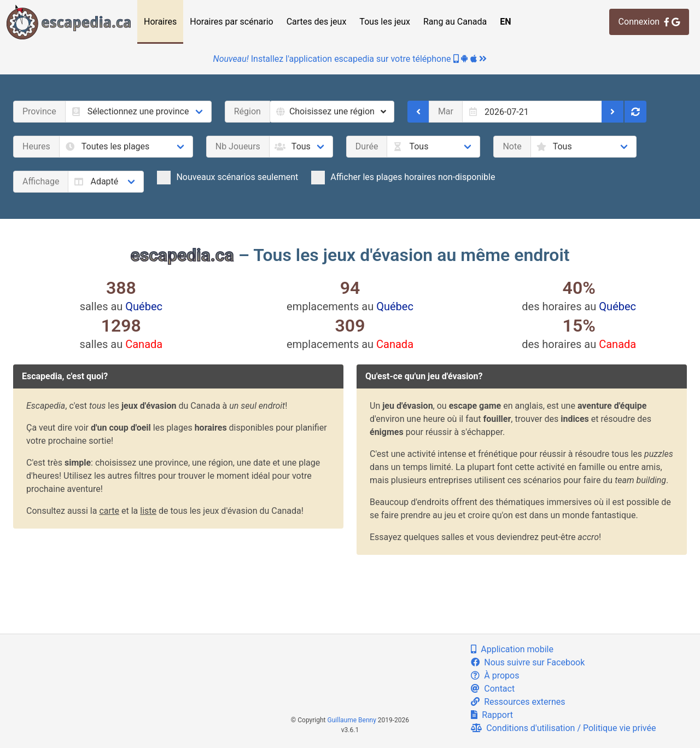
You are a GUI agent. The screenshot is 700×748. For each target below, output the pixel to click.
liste (148, 511)
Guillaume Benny (352, 720)
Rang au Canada (455, 22)
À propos (495, 675)
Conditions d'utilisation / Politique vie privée (563, 728)
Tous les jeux (385, 22)
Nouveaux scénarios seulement (227, 177)
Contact (493, 689)
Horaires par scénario (231, 22)
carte (109, 511)
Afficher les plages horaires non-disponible (403, 177)
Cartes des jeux (317, 22)
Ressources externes (518, 702)
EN (505, 22)
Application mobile (512, 649)
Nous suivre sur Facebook (528, 662)
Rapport (492, 715)
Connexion (649, 22)
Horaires (160, 22)
